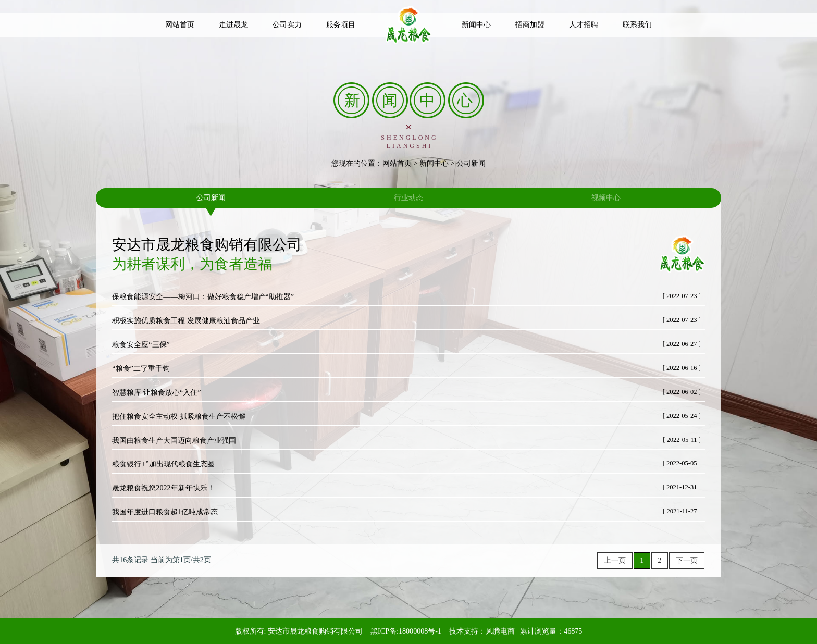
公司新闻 (211, 197)
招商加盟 (530, 24)
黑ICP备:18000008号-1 (406, 631)
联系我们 (637, 24)
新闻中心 (476, 24)
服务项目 (341, 24)
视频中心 (606, 197)
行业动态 (408, 197)
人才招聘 (584, 24)
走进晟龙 (233, 24)
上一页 (615, 560)
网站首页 (180, 24)
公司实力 (287, 24)
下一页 (687, 560)
